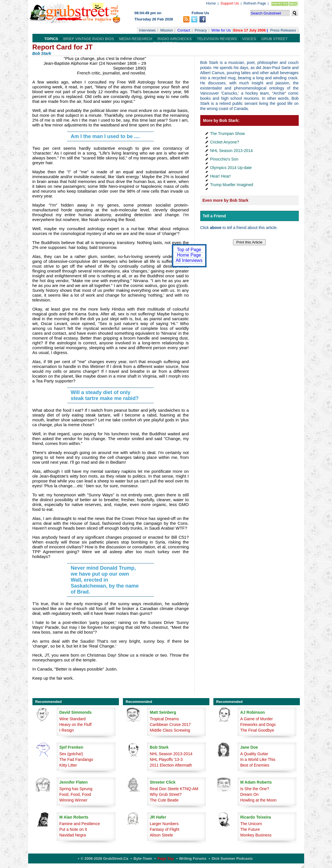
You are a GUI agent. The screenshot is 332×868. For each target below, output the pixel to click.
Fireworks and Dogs (258, 725)
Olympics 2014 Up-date (231, 168)
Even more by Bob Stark (226, 200)
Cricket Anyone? (225, 142)
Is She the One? (255, 789)
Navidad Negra (73, 835)
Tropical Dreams (164, 719)
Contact (184, 30)
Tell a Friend (214, 216)
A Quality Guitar (254, 754)
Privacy (201, 30)
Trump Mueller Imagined (232, 185)
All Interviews (189, 260)
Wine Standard (73, 719)
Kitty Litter (68, 765)
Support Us (230, 3)
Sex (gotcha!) (71, 754)
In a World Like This (258, 759)
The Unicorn (251, 824)
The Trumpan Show (228, 134)
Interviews (148, 30)
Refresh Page (255, 3)
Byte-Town (143, 858)
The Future (250, 829)
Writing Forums (193, 858)
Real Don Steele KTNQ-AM (174, 789)
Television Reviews (217, 39)
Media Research (136, 39)
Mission (166, 30)
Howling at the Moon (259, 800)
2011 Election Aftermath (171, 765)
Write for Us (221, 30)
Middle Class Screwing (170, 730)
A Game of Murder (257, 719)
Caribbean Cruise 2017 (170, 725)
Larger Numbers (164, 824)
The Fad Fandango (76, 759)
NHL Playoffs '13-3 (166, 759)
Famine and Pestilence (80, 824)
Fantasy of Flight (165, 829)
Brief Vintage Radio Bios (89, 39)
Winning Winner (74, 800)
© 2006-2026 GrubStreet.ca (105, 858)
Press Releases (283, 30)
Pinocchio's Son (224, 159)
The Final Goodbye (257, 730)
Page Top (166, 858)
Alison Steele (162, 835)
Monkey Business (256, 835)
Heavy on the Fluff (76, 725)
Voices (249, 39)
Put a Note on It (73, 829)
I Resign (67, 730)
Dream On (250, 794)
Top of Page (189, 250)
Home (211, 3)
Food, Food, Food (75, 794)
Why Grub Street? (166, 794)
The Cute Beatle (164, 800)
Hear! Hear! (220, 176)
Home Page (189, 255)
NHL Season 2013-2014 (232, 151)
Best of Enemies (255, 765)
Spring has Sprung (76, 789)
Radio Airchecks (175, 39)
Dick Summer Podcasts (232, 858)
